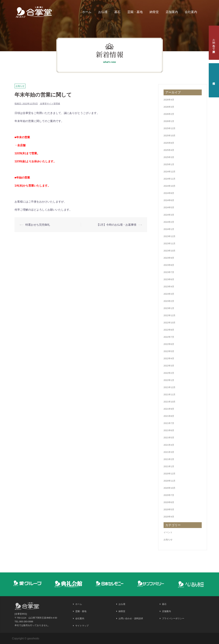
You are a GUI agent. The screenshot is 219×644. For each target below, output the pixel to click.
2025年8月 (169, 143)
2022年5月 (169, 351)
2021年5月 (169, 438)
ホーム (87, 12)
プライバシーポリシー (173, 618)
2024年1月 (169, 229)
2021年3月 (169, 452)
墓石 (117, 12)
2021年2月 (169, 459)
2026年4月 (169, 100)
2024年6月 (169, 200)
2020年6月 (169, 502)
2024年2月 (169, 222)
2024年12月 (169, 172)
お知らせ (20, 86)
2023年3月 (169, 294)
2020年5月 (169, 509)
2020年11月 (169, 481)
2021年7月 (169, 423)
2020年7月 (169, 495)
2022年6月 (169, 344)
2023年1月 (169, 308)
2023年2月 (169, 301)
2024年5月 (169, 207)
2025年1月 (169, 164)
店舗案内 (172, 12)
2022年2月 (169, 373)
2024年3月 (169, 215)
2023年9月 (169, 258)
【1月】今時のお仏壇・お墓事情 (116, 225)
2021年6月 (169, 430)
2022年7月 (169, 337)
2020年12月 (169, 474)
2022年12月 (169, 315)
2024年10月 (169, 186)
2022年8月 (169, 330)
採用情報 (214, 80)
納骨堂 (154, 12)
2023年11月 (169, 244)
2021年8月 (169, 416)
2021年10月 (169, 402)
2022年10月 (169, 323)
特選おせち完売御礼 (38, 225)
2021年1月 (169, 466)
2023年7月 (169, 272)
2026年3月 (169, 107)
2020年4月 (169, 517)
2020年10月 (169, 488)
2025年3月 (169, 157)
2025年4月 (169, 150)
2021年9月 (169, 409)
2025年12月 (169, 128)
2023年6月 (169, 279)
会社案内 (191, 12)
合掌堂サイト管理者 (50, 104)
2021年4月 (169, 445)
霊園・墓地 (135, 12)
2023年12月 (169, 236)
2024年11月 (169, 179)
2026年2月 (169, 114)
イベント (168, 532)
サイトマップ (82, 626)
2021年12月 (169, 387)
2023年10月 (169, 251)
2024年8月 (169, 193)
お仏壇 (103, 12)
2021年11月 (169, 395)
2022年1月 (169, 380)
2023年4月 (169, 287)
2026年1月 (169, 121)
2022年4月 (169, 358)
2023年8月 (169, 265)
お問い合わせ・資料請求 (214, 43)
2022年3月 (169, 366)
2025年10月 (169, 136)
